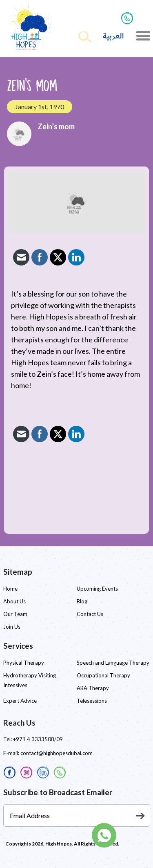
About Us (14, 601)
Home (10, 589)
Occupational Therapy (103, 675)
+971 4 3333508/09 (38, 739)
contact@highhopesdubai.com (57, 753)
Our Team (15, 614)
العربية (113, 36)
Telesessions (92, 701)
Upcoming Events (97, 589)
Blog (82, 601)
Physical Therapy (24, 663)
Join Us (12, 627)
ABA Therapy (93, 688)
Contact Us (90, 614)
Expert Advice (20, 701)
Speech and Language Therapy (113, 663)
